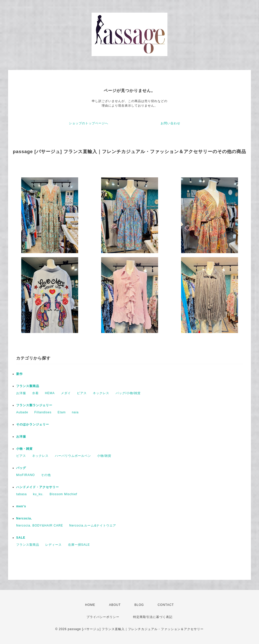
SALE (21, 538)
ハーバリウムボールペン (73, 456)
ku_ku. (38, 494)
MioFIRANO (26, 475)
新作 (19, 374)
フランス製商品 (28, 386)
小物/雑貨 (104, 456)
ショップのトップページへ (89, 123)
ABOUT (115, 605)
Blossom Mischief (63, 494)
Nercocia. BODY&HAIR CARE (40, 526)
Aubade (22, 412)
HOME (90, 605)
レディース (53, 545)
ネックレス (101, 393)
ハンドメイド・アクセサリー (38, 487)
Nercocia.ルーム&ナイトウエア (93, 526)
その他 (46, 475)
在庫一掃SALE (79, 545)
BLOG (139, 605)
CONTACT (166, 605)
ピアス (82, 393)
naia (75, 412)
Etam (62, 412)
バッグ (21, 468)
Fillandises (43, 412)
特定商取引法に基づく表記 (153, 617)
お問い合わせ (170, 123)
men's (21, 506)
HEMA (50, 393)
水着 (35, 393)
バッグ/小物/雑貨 (128, 393)
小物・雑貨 (24, 449)
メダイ (66, 393)
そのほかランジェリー (33, 424)
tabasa (21, 494)
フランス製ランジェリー (34, 405)
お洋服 (21, 393)
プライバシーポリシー (103, 617)
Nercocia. (24, 518)
